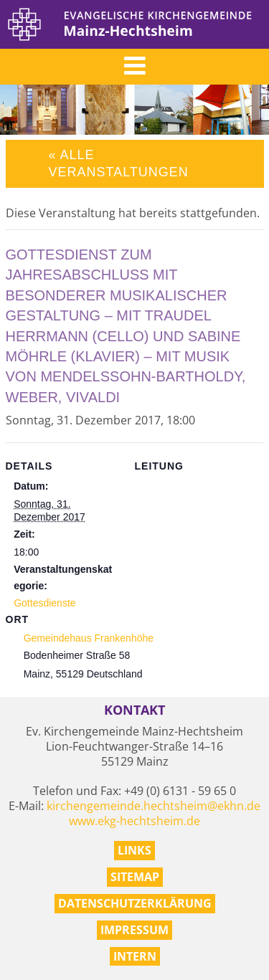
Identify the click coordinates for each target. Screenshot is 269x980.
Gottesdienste (44, 603)
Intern (135, 956)
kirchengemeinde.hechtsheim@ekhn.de (154, 806)
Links (134, 850)
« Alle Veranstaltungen (119, 163)
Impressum (134, 930)
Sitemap (135, 877)
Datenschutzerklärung (135, 903)
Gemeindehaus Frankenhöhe (89, 638)
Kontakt (134, 710)
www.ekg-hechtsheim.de (134, 821)
